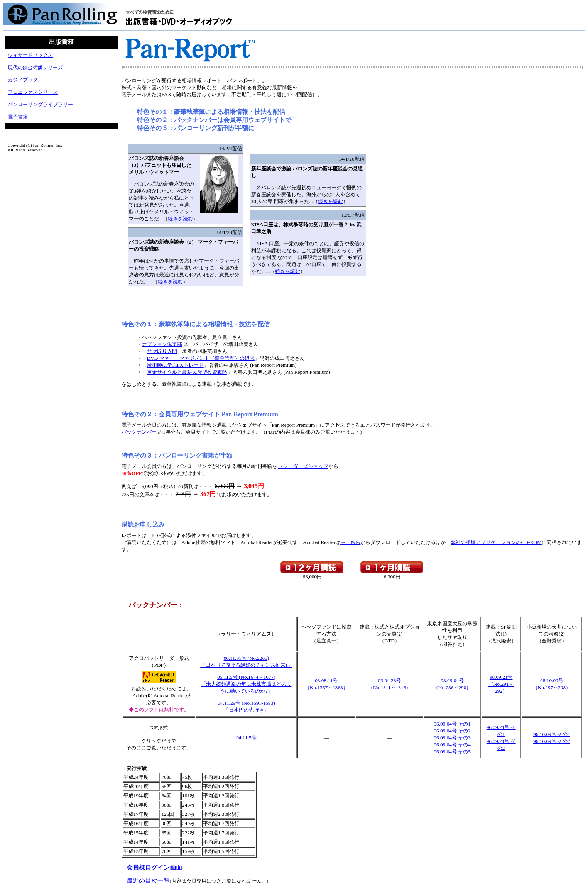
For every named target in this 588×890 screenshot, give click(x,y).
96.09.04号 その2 (452, 731)
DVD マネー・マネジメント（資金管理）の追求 (201, 358)
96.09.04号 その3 (452, 738)
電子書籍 (18, 117)
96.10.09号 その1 (552, 734)
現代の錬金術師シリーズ (35, 67)
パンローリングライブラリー (40, 104)
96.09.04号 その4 (452, 745)
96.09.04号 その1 (452, 724)
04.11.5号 (246, 738)
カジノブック (23, 80)
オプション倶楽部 (162, 344)
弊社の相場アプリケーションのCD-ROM (496, 542)
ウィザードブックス (30, 55)
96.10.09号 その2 (552, 741)
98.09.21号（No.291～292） (501, 684)
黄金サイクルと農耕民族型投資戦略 (187, 372)
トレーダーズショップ (303, 466)
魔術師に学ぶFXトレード (175, 365)
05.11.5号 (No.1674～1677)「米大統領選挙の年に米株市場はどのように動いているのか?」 (246, 684)
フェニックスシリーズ (33, 92)
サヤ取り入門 (162, 351)
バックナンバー (139, 432)
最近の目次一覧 (148, 881)
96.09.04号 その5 (452, 752)
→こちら (350, 542)
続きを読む (180, 219)
